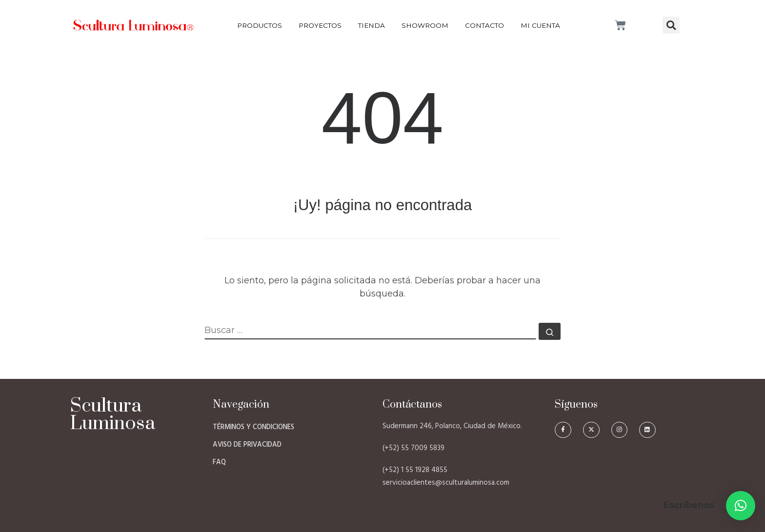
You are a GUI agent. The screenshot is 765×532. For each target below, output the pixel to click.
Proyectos (320, 25)
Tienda (372, 25)
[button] (671, 25)
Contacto (484, 25)
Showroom (425, 25)
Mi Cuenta (540, 25)
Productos (260, 25)
